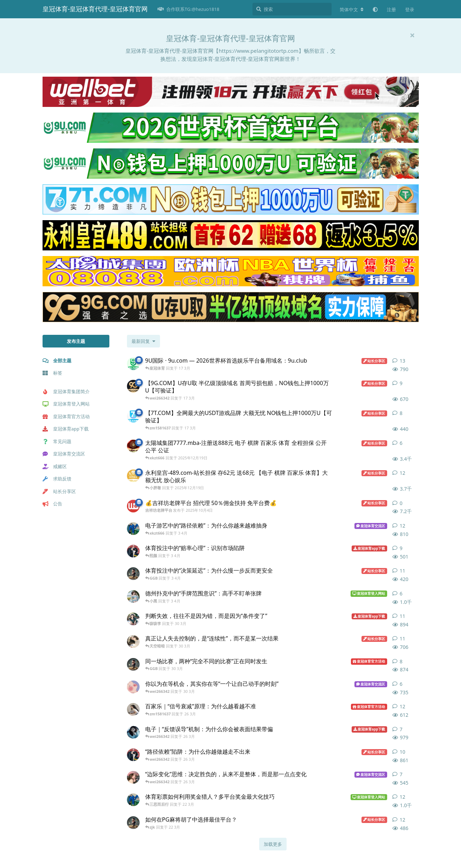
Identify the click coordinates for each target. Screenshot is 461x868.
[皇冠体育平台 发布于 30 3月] (133, 664)
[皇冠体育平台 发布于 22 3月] (133, 823)
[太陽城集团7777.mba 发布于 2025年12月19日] (133, 446)
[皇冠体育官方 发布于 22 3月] (133, 800)
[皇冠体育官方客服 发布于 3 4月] (133, 596)
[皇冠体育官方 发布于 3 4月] (133, 529)
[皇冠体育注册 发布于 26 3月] (133, 732)
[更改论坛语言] (352, 9)
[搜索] (292, 9)
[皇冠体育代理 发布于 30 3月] (133, 687)
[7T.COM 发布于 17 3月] (133, 416)
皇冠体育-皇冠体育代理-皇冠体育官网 (95, 9)
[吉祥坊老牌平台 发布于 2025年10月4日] (133, 506)
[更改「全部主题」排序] (143, 341)
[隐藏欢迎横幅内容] (412, 35)
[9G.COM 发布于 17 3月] (133, 386)
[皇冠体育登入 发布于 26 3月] (133, 777)
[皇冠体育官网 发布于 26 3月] (133, 755)
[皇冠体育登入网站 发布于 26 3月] (133, 709)
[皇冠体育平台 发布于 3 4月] (133, 574)
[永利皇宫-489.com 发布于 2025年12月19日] (133, 476)
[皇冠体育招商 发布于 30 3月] (133, 619)
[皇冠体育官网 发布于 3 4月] (133, 551)
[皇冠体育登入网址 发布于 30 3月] (133, 642)
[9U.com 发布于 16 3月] (133, 364)
